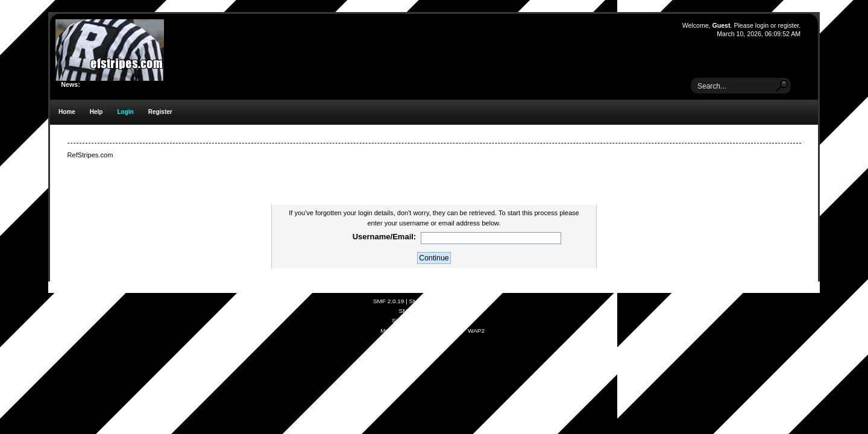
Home (67, 112)
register (788, 25)
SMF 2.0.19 (389, 301)
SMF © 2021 (426, 301)
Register (160, 112)
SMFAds (410, 311)
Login (125, 112)
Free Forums (449, 311)
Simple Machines (469, 301)
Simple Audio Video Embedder (432, 320)
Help (96, 112)
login (762, 25)
